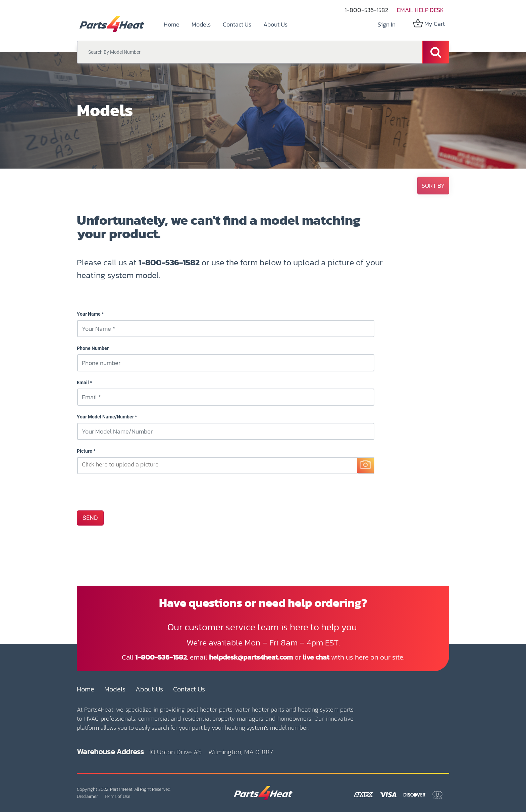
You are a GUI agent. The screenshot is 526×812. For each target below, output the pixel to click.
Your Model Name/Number (105, 417)
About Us (149, 689)
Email (83, 382)
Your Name (89, 314)
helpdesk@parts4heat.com (251, 657)
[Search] (436, 52)
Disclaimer (87, 796)
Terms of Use (117, 796)
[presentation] (128, 492)
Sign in (387, 24)
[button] (433, 186)
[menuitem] (172, 24)
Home (86, 689)
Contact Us (189, 689)
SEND (90, 518)
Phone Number (93, 348)
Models (115, 689)
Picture (85, 451)
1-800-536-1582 (366, 10)
